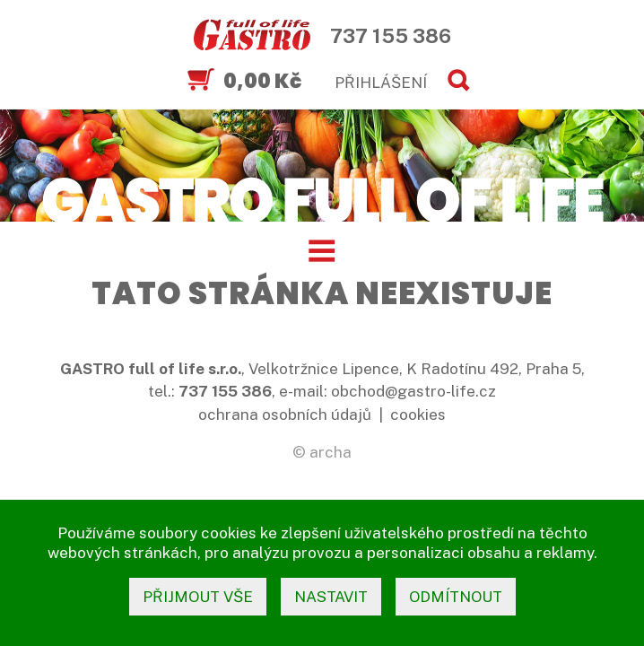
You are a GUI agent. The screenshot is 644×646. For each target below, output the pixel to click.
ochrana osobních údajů (285, 415)
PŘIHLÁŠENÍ (381, 83)
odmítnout (456, 597)
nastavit (331, 597)
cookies (418, 415)
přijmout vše (198, 597)
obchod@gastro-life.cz (413, 391)
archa (331, 452)
